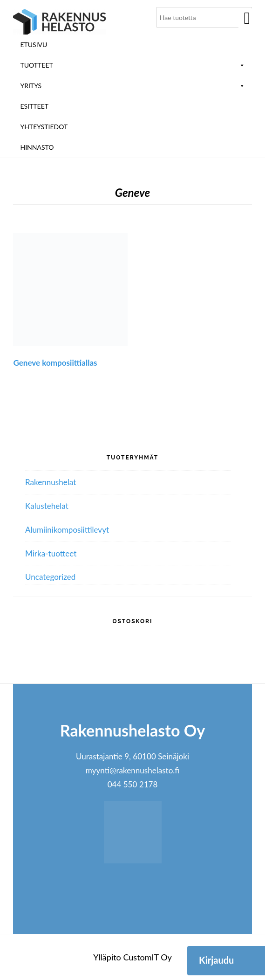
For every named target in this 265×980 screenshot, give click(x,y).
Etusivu (34, 45)
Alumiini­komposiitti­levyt (67, 530)
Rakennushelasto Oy (60, 22)
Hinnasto (37, 147)
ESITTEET (34, 106)
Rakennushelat (51, 482)
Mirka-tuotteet (51, 553)
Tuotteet (132, 65)
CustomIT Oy (147, 957)
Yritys (132, 86)
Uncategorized (50, 577)
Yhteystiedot (44, 127)
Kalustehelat (47, 506)
